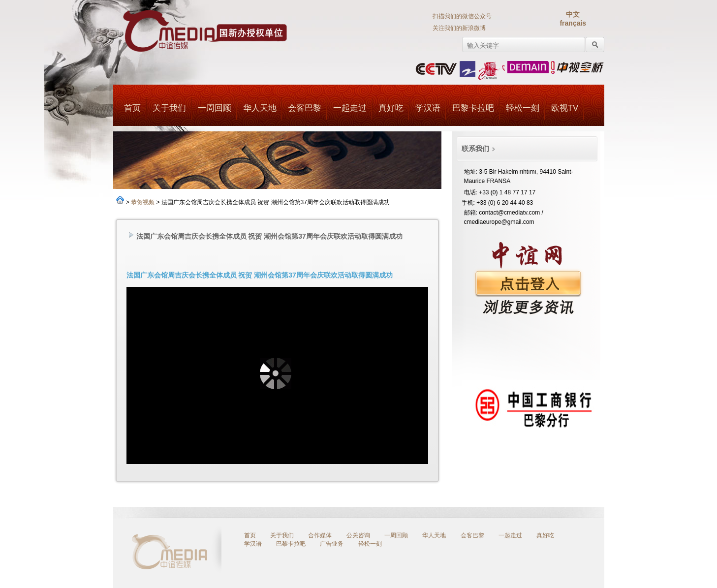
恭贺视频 (143, 202)
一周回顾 (215, 108)
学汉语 (428, 108)
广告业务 (332, 544)
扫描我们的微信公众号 (462, 16)
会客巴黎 (305, 108)
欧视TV (565, 108)
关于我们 (169, 108)
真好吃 (391, 108)
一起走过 (350, 108)
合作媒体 (320, 535)
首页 (132, 108)
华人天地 (259, 108)
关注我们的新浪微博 (459, 28)
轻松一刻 (523, 108)
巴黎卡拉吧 (473, 108)
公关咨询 (358, 535)
